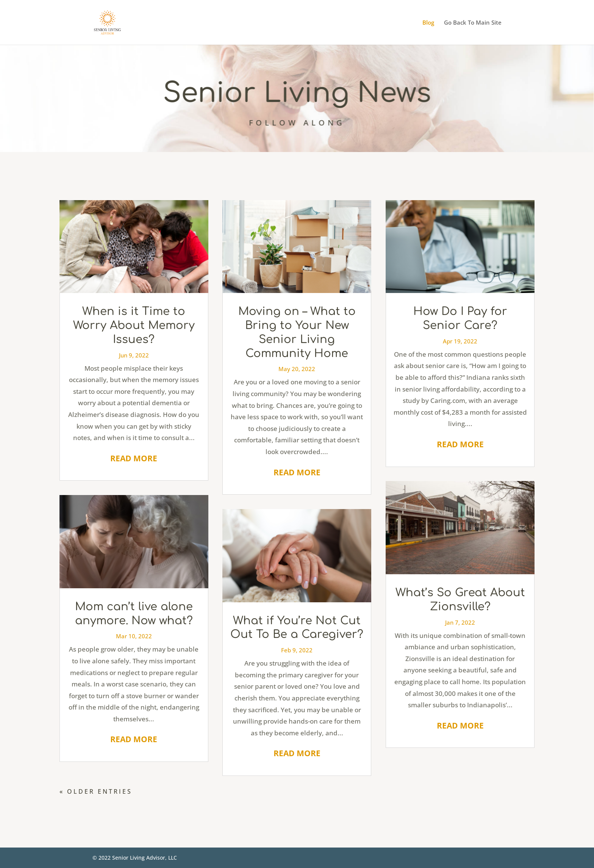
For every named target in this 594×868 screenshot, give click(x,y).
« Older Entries (96, 791)
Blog (428, 23)
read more (134, 458)
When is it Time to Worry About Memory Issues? (134, 325)
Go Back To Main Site (473, 23)
